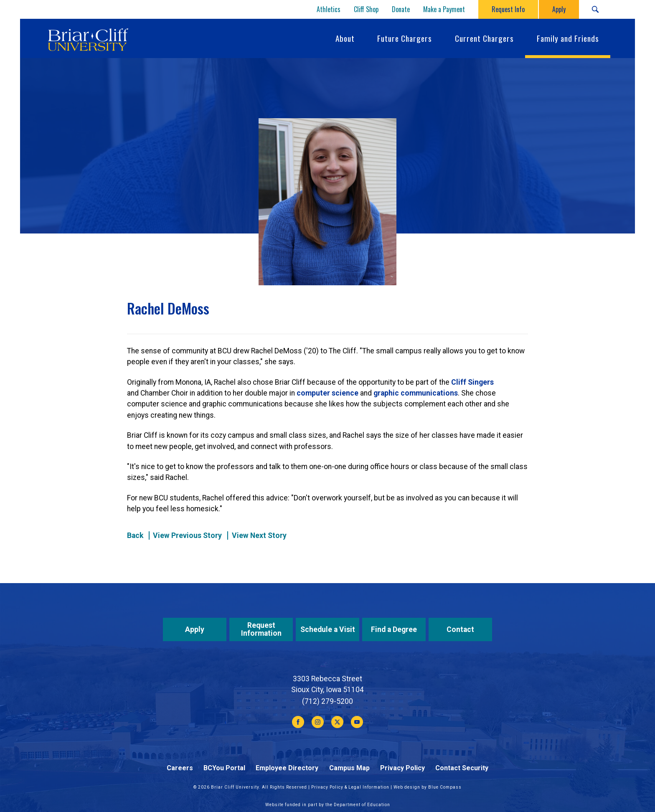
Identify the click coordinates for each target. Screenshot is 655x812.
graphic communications (416, 393)
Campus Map (349, 768)
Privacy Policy (402, 768)
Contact (460, 629)
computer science (327, 393)
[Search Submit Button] (595, 9)
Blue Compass (445, 787)
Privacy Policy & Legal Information (350, 787)
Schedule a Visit (328, 629)
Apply (195, 629)
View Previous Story (187, 535)
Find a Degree (394, 629)
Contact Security (462, 768)
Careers (180, 768)
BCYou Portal (224, 768)
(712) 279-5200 (327, 701)
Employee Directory (287, 768)
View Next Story (259, 535)
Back (135, 535)
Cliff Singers (472, 382)
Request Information (261, 629)
